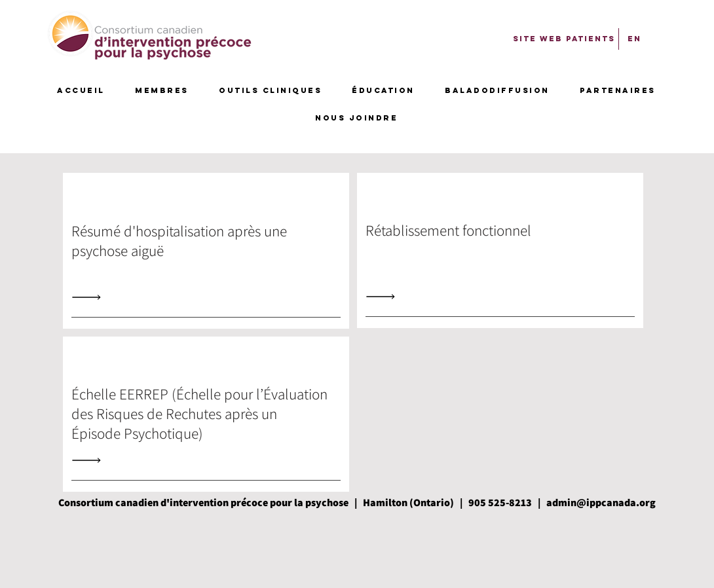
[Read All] (90, 297)
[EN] (634, 38)
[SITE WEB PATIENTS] (564, 38)
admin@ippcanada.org (601, 503)
